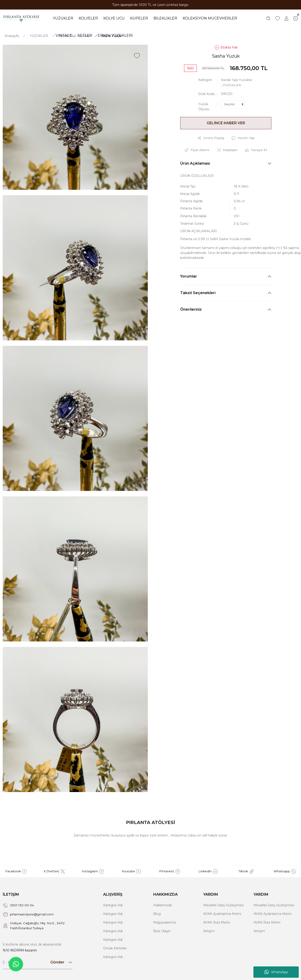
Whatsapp (285, 871)
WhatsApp (276, 972)
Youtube (131, 871)
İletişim (209, 931)
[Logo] (21, 18)
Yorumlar (189, 276)
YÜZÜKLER (232, 85)
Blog (157, 914)
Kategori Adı (113, 905)
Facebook (16, 871)
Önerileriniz (191, 309)
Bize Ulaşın (162, 931)
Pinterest (170, 871)
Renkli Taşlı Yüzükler (237, 80)
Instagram (93, 871)
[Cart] (296, 18)
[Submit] (61, 963)
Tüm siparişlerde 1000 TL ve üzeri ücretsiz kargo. (151, 5)
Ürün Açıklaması (195, 163)
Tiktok (246, 871)
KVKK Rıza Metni (217, 923)
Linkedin (208, 871)
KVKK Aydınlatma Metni (222, 914)
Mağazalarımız (165, 923)
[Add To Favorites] (137, 56)
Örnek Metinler (115, 948)
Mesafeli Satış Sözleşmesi (223, 905)
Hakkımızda (163, 905)
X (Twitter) (55, 871)
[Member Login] (286, 18)
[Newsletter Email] (38, 963)
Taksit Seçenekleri (198, 293)
